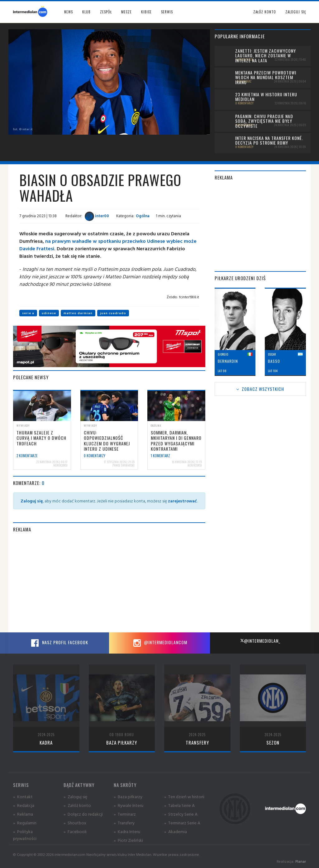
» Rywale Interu (129, 805)
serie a (28, 313)
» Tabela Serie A (179, 805)
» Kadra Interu (127, 831)
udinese (49, 313)
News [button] (69, 12)
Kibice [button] (146, 12)
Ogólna (143, 216)
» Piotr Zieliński (128, 840)
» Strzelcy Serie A (181, 814)
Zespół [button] (106, 12)
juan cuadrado (113, 313)
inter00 (97, 216)
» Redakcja (24, 805)
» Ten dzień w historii (184, 796)
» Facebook (75, 831)
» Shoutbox (75, 823)
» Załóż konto (77, 805)
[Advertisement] (109, 583)
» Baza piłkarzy (128, 796)
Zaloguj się (296, 12)
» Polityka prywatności (25, 835)
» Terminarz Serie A (182, 823)
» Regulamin (25, 823)
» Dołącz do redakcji (83, 814)
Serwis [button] (167, 12)
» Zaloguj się (75, 796)
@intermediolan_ (260, 641)
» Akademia (176, 831)
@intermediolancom (159, 643)
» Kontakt (23, 796)
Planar (301, 861)
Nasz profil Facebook (59, 643)
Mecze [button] (126, 12)
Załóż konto (265, 12)
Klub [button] (86, 12)
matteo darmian (78, 313)
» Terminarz (125, 814)
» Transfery (124, 823)
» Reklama (23, 814)
